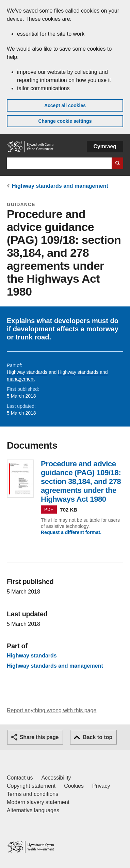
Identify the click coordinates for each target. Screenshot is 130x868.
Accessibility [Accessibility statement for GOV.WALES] (56, 778)
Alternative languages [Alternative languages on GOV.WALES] (33, 810)
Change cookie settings (65, 121)
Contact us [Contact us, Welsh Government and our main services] (20, 778)
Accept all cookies (65, 105)
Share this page (39, 737)
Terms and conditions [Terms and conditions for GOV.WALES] (32, 794)
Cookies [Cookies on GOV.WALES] (74, 786)
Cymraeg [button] (105, 146)
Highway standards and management (60, 186)
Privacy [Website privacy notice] (101, 786)
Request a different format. (71, 532)
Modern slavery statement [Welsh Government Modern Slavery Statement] (38, 802)
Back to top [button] (98, 737)
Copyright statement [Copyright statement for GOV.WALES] (31, 786)
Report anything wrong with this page (52, 710)
